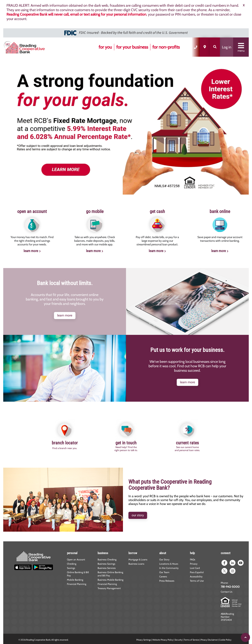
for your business (132, 47)
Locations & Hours (169, 564)
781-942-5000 (230, 587)
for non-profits (166, 47)
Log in (227, 47)
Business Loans (136, 564)
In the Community (169, 568)
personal (72, 553)
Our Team (164, 572)
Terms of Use (197, 581)
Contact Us (227, 592)
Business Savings (106, 564)
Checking (72, 564)
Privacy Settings (144, 640)
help (192, 553)
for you (105, 47)
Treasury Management (109, 588)
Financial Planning (77, 584)
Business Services (107, 568)
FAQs (193, 559)
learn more (31, 251)
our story (138, 515)
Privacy (194, 564)
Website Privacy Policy (163, 640)
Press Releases (167, 581)
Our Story (164, 559)
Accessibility (196, 576)
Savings (71, 568)
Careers (163, 576)
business (103, 553)
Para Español (197, 572)
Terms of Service (192, 640)
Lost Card (195, 568)
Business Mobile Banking (110, 580)
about (163, 553)
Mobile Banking (75, 580)
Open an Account (76, 559)
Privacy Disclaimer (209, 640)
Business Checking (107, 559)
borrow (133, 553)
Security (179, 640)
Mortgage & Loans (138, 559)
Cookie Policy (225, 640)
